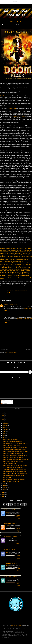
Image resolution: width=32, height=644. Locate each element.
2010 (3, 494)
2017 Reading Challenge (11, 510)
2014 (3, 418)
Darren (8, 512)
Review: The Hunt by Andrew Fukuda (11, 481)
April (4, 484)
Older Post (27, 350)
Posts (3, 401)
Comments (4, 403)
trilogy (12, 108)
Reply (5, 310)
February (5, 488)
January (5, 490)
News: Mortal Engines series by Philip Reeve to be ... (15, 455)
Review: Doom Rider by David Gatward (11, 445)
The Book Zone (16, 625)
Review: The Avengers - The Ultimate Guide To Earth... (15, 465)
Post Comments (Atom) (12, 353)
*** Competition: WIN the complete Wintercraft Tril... (14, 469)
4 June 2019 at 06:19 (13, 305)
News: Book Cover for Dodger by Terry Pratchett (14, 479)
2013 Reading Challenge (11, 563)
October (5, 428)
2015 (3, 416)
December (5, 424)
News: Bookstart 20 (7, 477)
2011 (3, 492)
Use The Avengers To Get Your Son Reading (13, 467)
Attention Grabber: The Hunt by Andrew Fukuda (13, 475)
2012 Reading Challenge (11, 577)
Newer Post (5, 350)
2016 (3, 414)
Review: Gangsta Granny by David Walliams (13, 461)
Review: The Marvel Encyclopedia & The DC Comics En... (16, 459)
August (5, 432)
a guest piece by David (19, 116)
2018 (3, 412)
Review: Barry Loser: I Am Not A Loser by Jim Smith (14, 453)
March (4, 486)
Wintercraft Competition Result (10, 463)
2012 (3, 422)
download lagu (27, 308)
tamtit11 (6, 305)
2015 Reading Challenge (11, 536)
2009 (3, 496)
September (5, 430)
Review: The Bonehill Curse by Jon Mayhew (13, 457)
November (5, 426)
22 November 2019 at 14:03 (17, 315)
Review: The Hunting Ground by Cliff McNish (13, 441)
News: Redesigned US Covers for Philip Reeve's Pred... (15, 443)
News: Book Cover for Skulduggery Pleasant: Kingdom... (15, 447)
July (4, 434)
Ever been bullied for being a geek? (11, 439)
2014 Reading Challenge (11, 550)
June (4, 436)
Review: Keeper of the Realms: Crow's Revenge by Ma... (15, 451)
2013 (3, 420)
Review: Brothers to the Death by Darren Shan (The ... (15, 473)
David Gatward (4, 96)
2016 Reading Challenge (11, 523)
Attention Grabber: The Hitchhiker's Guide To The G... (15, 449)
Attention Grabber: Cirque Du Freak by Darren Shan (14, 471)
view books (18, 518)
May (4, 438)
